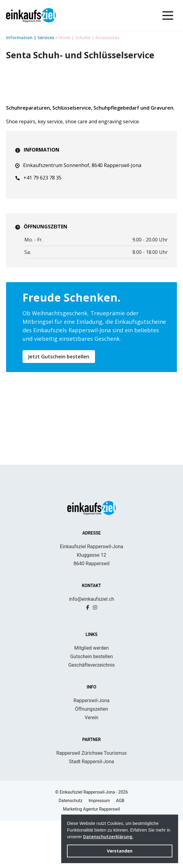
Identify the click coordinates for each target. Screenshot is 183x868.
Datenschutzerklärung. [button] (108, 837)
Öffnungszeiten (91, 756)
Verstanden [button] (120, 851)
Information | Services (31, 38)
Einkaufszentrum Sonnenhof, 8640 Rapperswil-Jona (78, 265)
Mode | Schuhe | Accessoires (89, 38)
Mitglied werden (91, 695)
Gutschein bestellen (91, 704)
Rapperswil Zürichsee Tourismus (92, 800)
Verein (91, 765)
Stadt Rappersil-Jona (91, 809)
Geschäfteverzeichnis (91, 712)
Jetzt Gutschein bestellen (59, 456)
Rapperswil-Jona (91, 748)
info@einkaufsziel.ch (91, 646)
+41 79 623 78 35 (38, 277)
